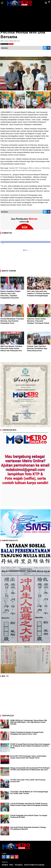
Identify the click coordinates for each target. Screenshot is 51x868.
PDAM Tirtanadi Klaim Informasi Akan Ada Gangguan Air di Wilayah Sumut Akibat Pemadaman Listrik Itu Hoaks (30, 746)
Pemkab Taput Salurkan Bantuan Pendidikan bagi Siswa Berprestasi (37, 348)
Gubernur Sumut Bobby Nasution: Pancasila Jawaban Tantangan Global (38, 321)
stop (11, 44)
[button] (49, 1)
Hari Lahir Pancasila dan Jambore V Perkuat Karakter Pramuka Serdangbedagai (38, 293)
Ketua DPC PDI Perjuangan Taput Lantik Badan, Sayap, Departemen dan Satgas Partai (28, 757)
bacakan (4, 44)
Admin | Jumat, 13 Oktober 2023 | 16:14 (10, 41)
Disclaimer (19, 865)
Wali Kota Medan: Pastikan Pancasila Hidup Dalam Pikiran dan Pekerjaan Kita (11, 348)
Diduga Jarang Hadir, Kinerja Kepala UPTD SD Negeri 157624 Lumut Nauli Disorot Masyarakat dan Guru (30, 769)
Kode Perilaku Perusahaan (34, 865)
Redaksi (5, 865)
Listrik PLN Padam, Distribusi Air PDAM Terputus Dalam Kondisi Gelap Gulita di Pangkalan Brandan (29, 804)
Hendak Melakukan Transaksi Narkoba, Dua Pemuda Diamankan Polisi (12, 321)
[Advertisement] (25, 17)
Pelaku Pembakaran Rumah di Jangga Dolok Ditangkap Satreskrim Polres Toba (27, 733)
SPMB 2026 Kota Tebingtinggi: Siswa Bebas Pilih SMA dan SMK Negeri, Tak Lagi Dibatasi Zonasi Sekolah (29, 722)
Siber (11, 865)
